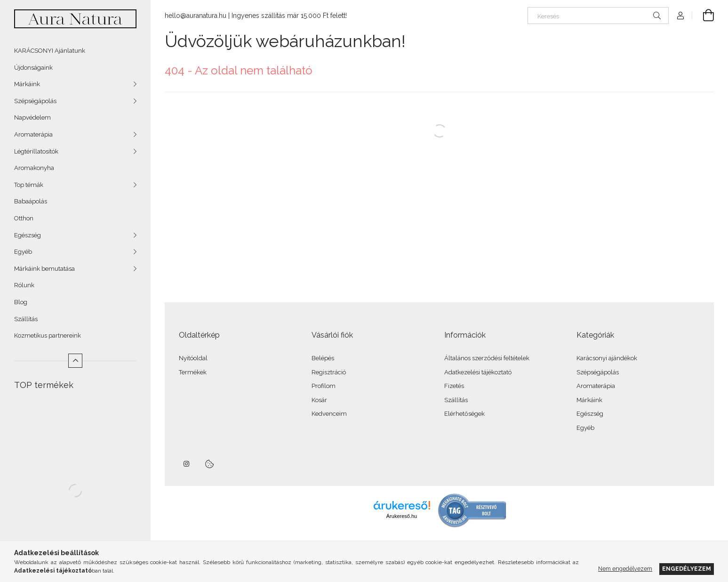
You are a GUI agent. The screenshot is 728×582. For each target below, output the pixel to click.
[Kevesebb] (75, 361)
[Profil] (680, 16)
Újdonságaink (33, 68)
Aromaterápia (33, 134)
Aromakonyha (34, 168)
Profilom (324, 386)
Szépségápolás (35, 101)
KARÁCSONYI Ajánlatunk (50, 51)
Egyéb (23, 252)
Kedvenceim (329, 414)
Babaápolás (31, 201)
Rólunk (24, 285)
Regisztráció (329, 372)
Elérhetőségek (464, 414)
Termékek (193, 372)
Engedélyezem (687, 569)
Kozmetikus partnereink (48, 335)
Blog (21, 302)
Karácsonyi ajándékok (607, 358)
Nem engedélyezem (625, 569)
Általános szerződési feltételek (487, 358)
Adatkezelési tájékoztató (478, 372)
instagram (187, 464)
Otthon (24, 218)
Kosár (319, 400)
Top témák (29, 185)
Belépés (323, 358)
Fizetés (454, 386)
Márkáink (27, 84)
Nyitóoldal (193, 358)
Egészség (28, 235)
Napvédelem (32, 117)
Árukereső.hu (402, 516)
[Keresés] (598, 16)
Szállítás (26, 319)
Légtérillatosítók (36, 151)
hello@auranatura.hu (196, 16)
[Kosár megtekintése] (703, 16)
